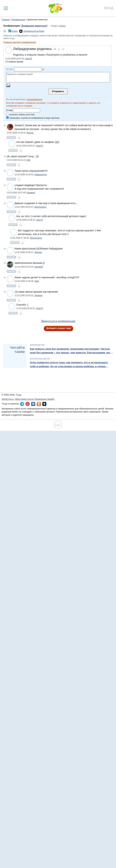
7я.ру (44, 404)
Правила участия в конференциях (20, 42)
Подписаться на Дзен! (34, 31)
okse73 (29, 59)
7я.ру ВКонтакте (33, 404)
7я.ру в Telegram (22, 404)
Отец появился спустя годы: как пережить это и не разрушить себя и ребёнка (69, 364)
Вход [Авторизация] (109, 8)
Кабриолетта (41, 175)
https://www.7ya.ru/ (24, 399)
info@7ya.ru (8, 399)
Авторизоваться (35, 99)
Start (37, 281)
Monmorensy (40, 207)
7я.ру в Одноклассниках (39, 404)
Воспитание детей (40, 359)
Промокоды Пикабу (44, 399)
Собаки (62, 26)
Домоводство (37, 345)
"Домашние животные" (34, 26)
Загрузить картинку (8, 85)
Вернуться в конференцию (58, 321)
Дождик (38, 252)
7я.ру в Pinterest (28, 404)
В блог (15, 31)
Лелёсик (38, 295)
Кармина (31, 193)
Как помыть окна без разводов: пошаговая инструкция (64, 349)
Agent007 (39, 267)
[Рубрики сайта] (6, 8)
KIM (28, 160)
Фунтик (30, 133)
